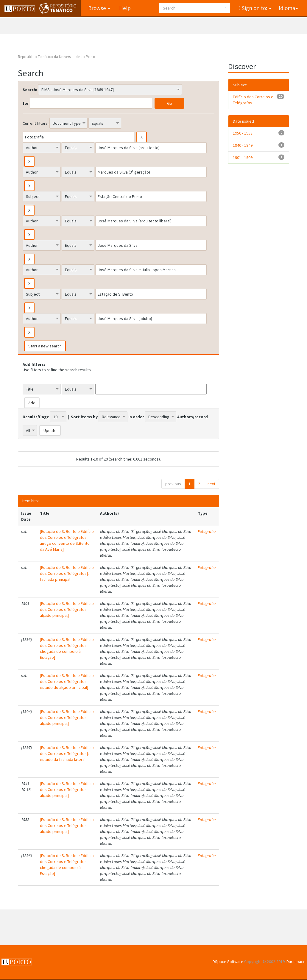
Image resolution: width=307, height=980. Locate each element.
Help (125, 8)
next (211, 484)
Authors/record (193, 417)
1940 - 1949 (243, 145)
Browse (99, 8)
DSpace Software (228, 962)
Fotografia (207, 531)
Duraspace (296, 962)
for (26, 103)
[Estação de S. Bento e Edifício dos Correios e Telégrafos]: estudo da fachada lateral (67, 753)
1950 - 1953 (243, 133)
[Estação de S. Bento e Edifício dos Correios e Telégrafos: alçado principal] (67, 609)
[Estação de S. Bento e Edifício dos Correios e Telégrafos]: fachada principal (67, 573)
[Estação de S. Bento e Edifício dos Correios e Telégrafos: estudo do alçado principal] (67, 681)
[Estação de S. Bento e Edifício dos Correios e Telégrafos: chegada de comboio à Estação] (67, 648)
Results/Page (36, 417)
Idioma (288, 8)
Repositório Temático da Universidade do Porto (57, 57)
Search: (30, 90)
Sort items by (84, 417)
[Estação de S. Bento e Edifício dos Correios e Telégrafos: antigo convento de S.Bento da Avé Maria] (67, 540)
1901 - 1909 (243, 157)
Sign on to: (256, 8)
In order (136, 417)
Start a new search (45, 346)
